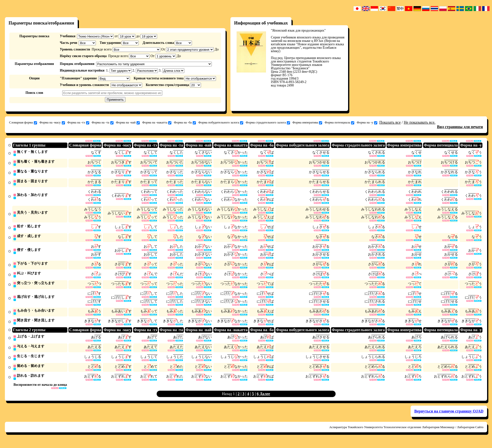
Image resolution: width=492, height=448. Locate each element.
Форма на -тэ (78, 122)
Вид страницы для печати (460, 127)
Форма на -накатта (157, 122)
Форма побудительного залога (221, 122)
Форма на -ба (185, 122)
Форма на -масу (52, 122)
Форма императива (307, 122)
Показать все (390, 122)
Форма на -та (103, 122)
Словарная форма (23, 122)
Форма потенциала (339, 122)
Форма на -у (367, 122)
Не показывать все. (420, 122)
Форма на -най (128, 122)
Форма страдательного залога (268, 122)
